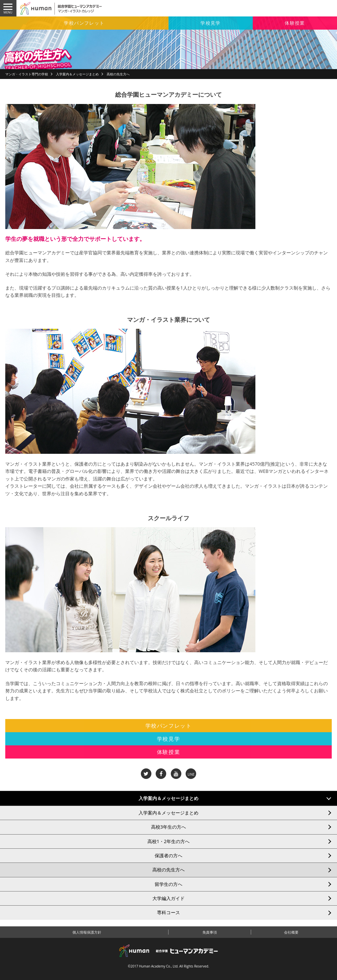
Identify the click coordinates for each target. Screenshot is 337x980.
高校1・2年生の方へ (168, 841)
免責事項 (210, 932)
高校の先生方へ (168, 870)
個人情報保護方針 (87, 932)
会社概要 (291, 932)
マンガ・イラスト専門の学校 (27, 74)
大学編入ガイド (168, 898)
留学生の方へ (168, 884)
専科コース (168, 912)
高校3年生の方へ (168, 827)
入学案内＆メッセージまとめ (77, 74)
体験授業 (295, 23)
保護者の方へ (168, 855)
